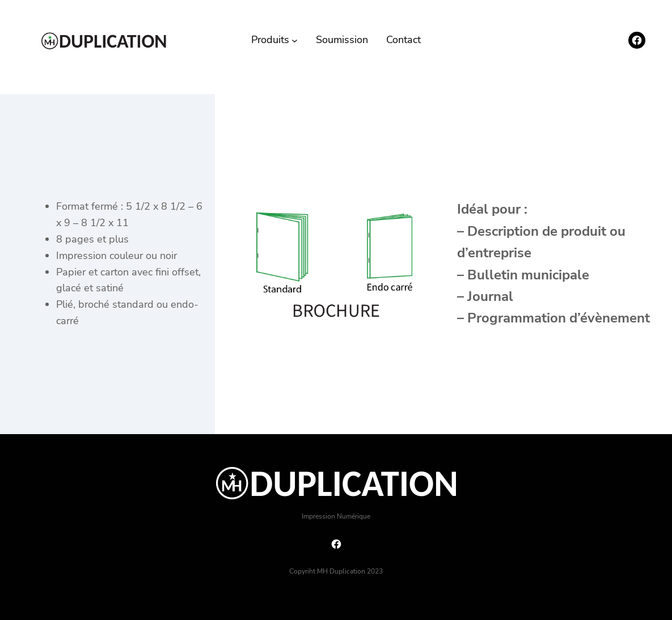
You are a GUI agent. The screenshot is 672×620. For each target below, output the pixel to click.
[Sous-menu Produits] (295, 40)
